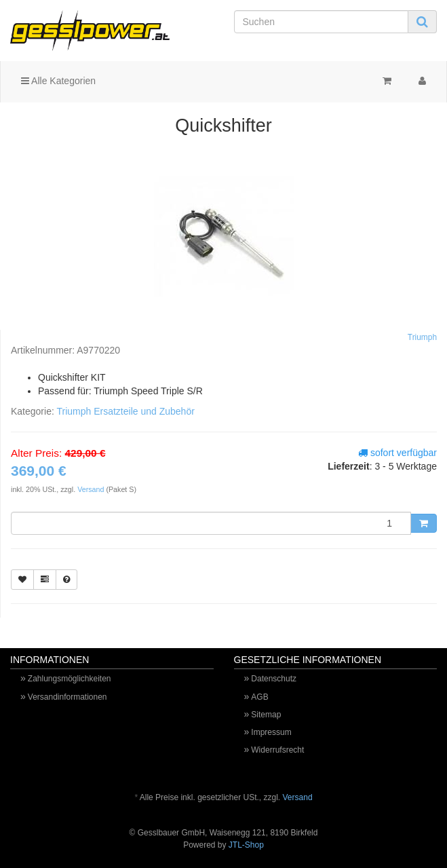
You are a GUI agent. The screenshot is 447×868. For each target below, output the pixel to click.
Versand (92, 489)
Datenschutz (274, 679)
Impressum (271, 732)
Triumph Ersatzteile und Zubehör (125, 411)
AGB (259, 697)
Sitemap (266, 715)
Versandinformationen (67, 697)
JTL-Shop (246, 845)
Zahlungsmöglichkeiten (70, 679)
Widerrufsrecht (277, 750)
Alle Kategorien (58, 81)
